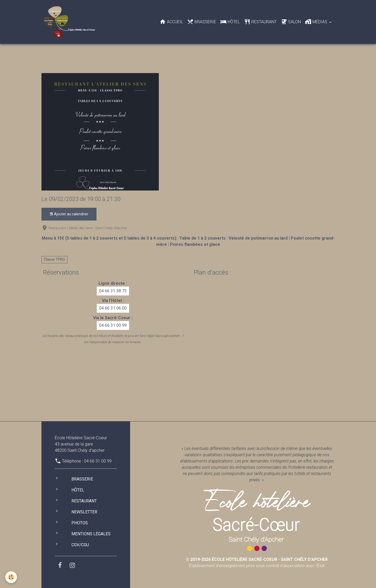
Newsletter (84, 512)
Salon (291, 22)
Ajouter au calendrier (69, 214)
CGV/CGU (80, 545)
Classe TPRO (54, 259)
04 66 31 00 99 (113, 325)
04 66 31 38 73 (113, 291)
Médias (317, 22)
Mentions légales (91, 534)
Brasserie (202, 22)
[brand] (70, 22)
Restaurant (260, 22)
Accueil (171, 22)
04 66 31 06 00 (113, 308)
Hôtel (230, 22)
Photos (80, 523)
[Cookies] (11, 577)
